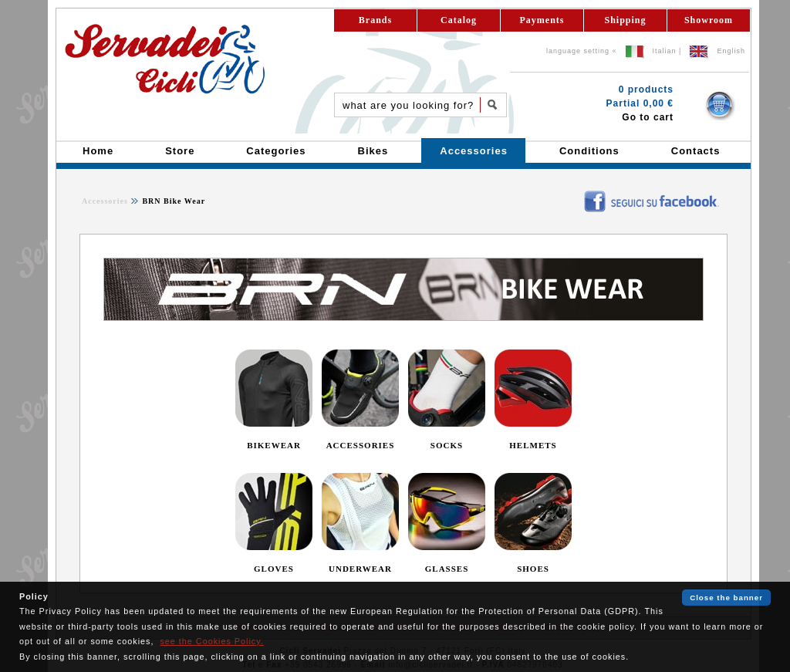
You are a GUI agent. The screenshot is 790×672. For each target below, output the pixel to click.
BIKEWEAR (274, 445)
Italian (665, 51)
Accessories (105, 201)
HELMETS (533, 445)
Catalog (459, 20)
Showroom (709, 20)
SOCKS (447, 445)
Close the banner (726, 598)
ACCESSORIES (361, 445)
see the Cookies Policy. (211, 641)
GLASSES (447, 569)
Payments (542, 20)
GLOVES (274, 569)
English (731, 51)
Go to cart (648, 117)
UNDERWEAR (360, 569)
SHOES (533, 569)
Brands (375, 20)
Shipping (625, 20)
